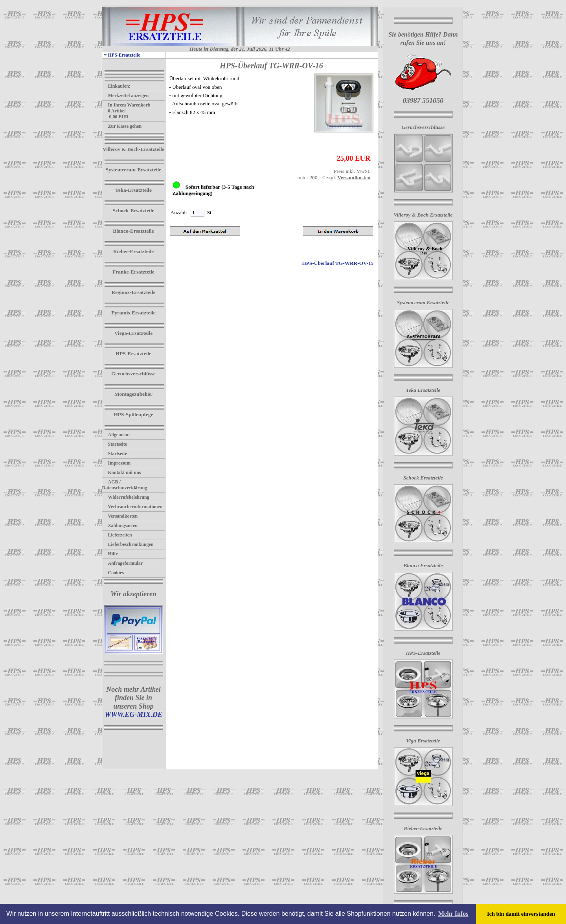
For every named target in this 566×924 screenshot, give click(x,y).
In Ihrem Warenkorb (126, 105)
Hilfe (110, 554)
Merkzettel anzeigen (126, 96)
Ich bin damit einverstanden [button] (521, 914)
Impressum (117, 463)
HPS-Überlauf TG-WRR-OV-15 (338, 263)
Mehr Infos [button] (453, 914)
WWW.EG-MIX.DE (133, 715)
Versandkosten (120, 516)
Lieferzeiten (117, 535)
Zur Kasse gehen (122, 126)
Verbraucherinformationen (132, 507)
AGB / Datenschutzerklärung (125, 485)
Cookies (113, 573)
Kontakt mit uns (122, 472)
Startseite (115, 444)
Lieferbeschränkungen (128, 544)
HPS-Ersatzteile (121, 55)
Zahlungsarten (120, 525)
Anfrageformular (123, 563)
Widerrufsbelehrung (126, 497)
